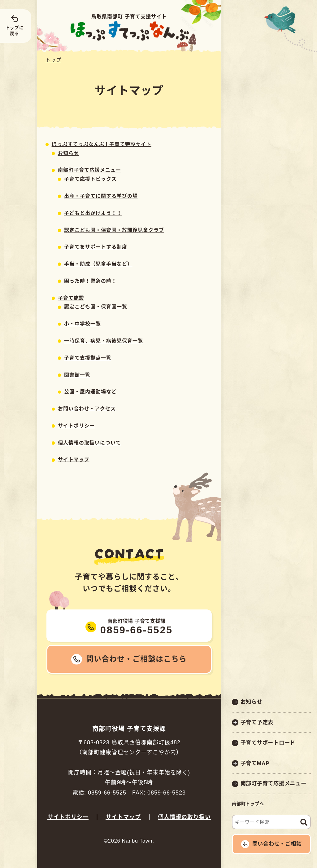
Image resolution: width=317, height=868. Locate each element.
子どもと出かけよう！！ (93, 213)
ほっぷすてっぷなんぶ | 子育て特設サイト (102, 144)
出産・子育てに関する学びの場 (101, 196)
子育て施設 (71, 298)
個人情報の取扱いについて (89, 443)
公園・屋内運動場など (90, 392)
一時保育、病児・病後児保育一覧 (104, 341)
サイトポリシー (76, 426)
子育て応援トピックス (90, 179)
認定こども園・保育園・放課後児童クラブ (114, 230)
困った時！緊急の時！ (90, 281)
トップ (53, 60)
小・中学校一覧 (83, 324)
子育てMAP (255, 763)
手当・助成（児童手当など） (98, 264)
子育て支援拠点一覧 (88, 358)
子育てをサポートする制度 (96, 247)
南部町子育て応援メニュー (274, 783)
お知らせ (252, 702)
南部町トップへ (248, 804)
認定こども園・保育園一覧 (96, 307)
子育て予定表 (257, 722)
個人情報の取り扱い (184, 817)
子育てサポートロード (268, 743)
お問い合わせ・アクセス (87, 409)
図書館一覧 (77, 375)
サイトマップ (74, 460)
